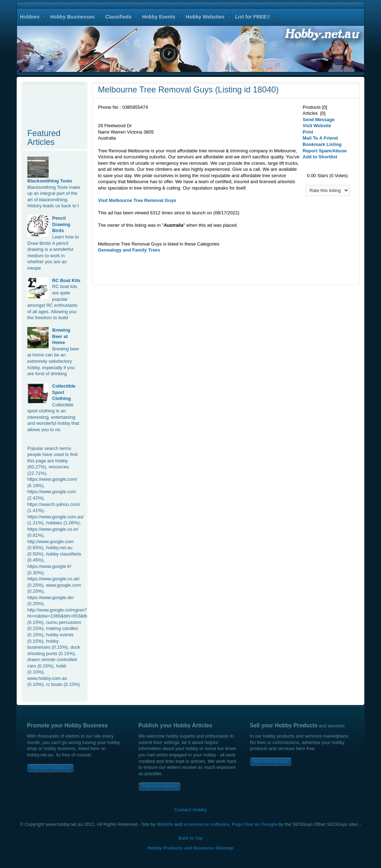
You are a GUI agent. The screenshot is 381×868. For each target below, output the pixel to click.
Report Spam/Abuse (325, 151)
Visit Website (317, 126)
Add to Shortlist (320, 157)
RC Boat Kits (66, 280)
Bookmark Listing (322, 144)
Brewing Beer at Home (61, 336)
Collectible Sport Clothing (64, 392)
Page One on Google (255, 824)
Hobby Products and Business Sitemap (191, 848)
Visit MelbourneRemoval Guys (137, 200)
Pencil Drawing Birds (61, 224)
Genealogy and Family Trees (129, 250)
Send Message (319, 120)
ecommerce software (206, 824)
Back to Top (190, 838)
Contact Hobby (190, 810)
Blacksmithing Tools (50, 181)
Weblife (165, 824)
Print (308, 132)
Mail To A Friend (320, 138)
